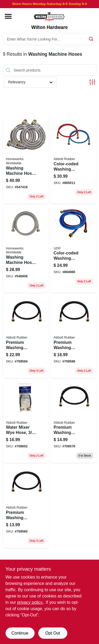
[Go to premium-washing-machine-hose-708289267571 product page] (73, 421)
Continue (20, 633)
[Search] (91, 39)
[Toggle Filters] (92, 82)
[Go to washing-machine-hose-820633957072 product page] (26, 160)
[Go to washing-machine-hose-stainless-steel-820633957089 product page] (26, 249)
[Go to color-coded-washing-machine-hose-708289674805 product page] (73, 160)
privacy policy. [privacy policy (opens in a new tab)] (30, 602)
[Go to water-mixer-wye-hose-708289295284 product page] (26, 421)
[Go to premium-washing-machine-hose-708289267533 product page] (26, 506)
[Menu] (8, 16)
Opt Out (53, 633)
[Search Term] (50, 39)
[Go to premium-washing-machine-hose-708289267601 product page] (73, 336)
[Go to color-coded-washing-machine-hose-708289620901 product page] (73, 249)
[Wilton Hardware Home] (49, 16)
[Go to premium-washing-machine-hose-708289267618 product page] (26, 336)
